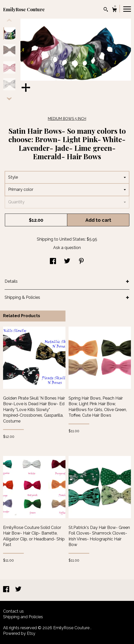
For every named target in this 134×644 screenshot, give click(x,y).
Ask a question (67, 248)
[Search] (106, 10)
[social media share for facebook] (53, 262)
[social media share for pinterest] (81, 262)
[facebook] (7, 590)
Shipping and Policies (23, 617)
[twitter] (18, 590)
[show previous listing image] (9, 20)
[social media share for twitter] (67, 262)
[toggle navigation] (127, 9)
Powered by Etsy (19, 633)
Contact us (13, 611)
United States (72, 239)
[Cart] (114, 10)
